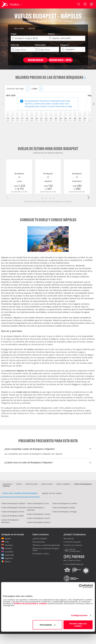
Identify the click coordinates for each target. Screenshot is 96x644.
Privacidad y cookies (41, 554)
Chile (7, 542)
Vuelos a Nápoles (63, 484)
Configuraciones (79, 615)
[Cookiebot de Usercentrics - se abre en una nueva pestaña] (81, 586)
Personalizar (48, 625)
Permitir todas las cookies (78, 625)
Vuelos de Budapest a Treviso (39, 514)
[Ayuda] (85, 4)
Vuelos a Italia (47, 484)
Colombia (9, 545)
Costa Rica (9, 552)
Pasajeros (65, 45)
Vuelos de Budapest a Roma (13, 512)
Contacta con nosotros (73, 545)
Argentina (9, 558)
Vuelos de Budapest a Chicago (64, 512)
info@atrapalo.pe (76, 564)
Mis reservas (69, 539)
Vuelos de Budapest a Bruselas (14, 507)
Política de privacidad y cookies (31, 603)
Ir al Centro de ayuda (72, 542)
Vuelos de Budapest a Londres (65, 503)
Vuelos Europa (31, 484)
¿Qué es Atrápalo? (40, 539)
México (8, 562)
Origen (14, 34)
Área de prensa (39, 542)
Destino (51, 34)
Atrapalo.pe (7, 484)
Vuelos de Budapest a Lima (38, 503)
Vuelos (19, 484)
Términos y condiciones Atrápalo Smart (46, 549)
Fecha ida (15, 45)
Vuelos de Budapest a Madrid (13, 503)
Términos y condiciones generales (46, 545)
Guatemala (9, 555)
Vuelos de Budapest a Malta (64, 507)
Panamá (8, 548)
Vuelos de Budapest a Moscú (39, 522)
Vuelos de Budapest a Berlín (13, 516)
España (8, 539)
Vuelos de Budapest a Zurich (38, 518)
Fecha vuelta (40, 45)
